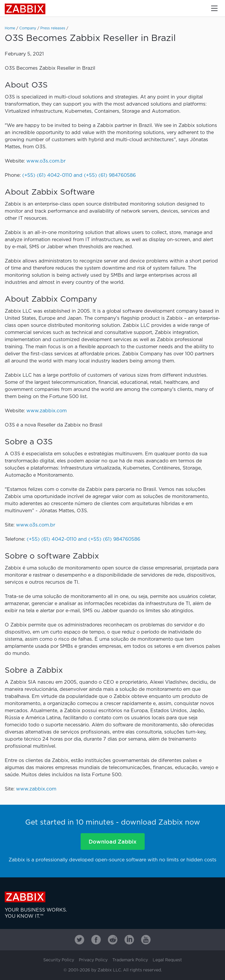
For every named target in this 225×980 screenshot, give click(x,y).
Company (28, 28)
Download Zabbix (112, 841)
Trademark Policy (130, 960)
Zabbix (25, 9)
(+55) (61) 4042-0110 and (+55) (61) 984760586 (79, 175)
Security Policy (59, 960)
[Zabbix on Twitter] (79, 940)
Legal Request (167, 960)
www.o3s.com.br (46, 161)
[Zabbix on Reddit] (113, 940)
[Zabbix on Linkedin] (129, 940)
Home (10, 28)
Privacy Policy (93, 960)
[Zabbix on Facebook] (96, 940)
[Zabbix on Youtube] (146, 940)
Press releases (53, 28)
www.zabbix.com (47, 411)
